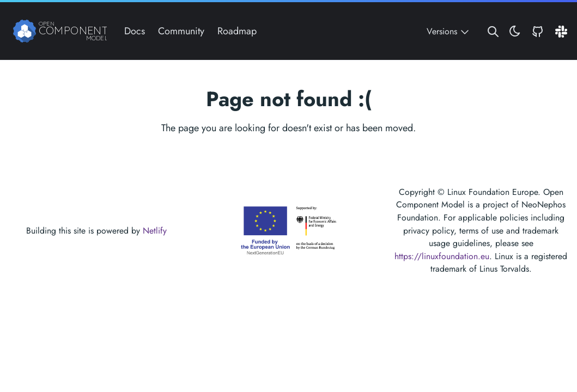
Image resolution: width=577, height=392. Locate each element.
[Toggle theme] (515, 31)
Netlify (155, 231)
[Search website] (493, 31)
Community (181, 31)
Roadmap (237, 31)
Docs (135, 31)
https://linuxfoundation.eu (442, 256)
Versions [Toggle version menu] (449, 31)
